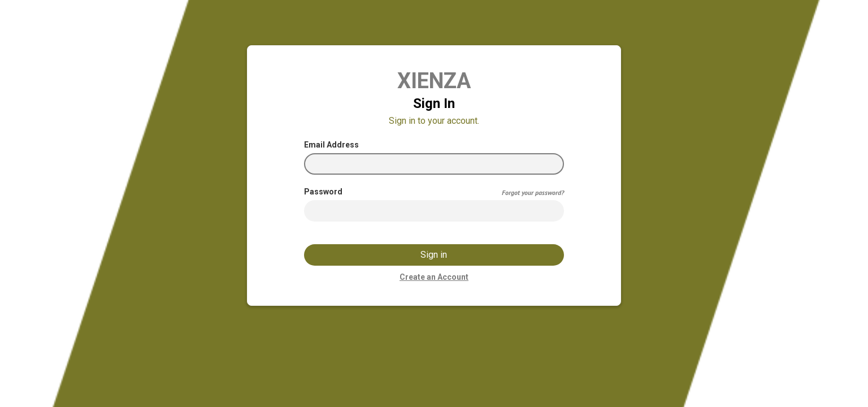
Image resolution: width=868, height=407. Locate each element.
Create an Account (434, 277)
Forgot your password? (533, 192)
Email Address (331, 145)
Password (323, 192)
